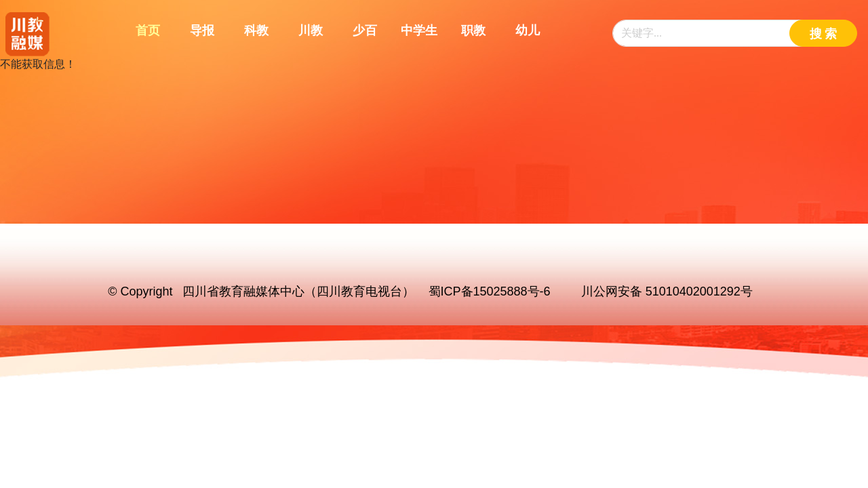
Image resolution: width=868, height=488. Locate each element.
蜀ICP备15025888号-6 (490, 291)
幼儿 (528, 30)
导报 (202, 30)
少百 (365, 30)
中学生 (419, 30)
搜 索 (824, 34)
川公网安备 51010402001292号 (667, 291)
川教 (311, 30)
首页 (148, 30)
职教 (473, 30)
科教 (256, 30)
